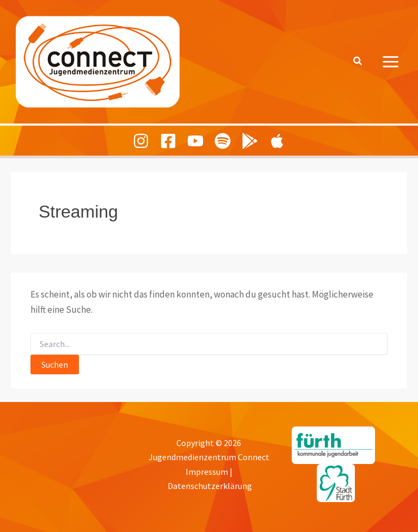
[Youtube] (195, 141)
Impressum (207, 472)
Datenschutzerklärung (210, 486)
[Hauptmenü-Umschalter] (391, 62)
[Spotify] (223, 141)
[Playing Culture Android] (250, 141)
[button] (358, 61)
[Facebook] (168, 141)
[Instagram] (141, 141)
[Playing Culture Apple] (277, 141)
